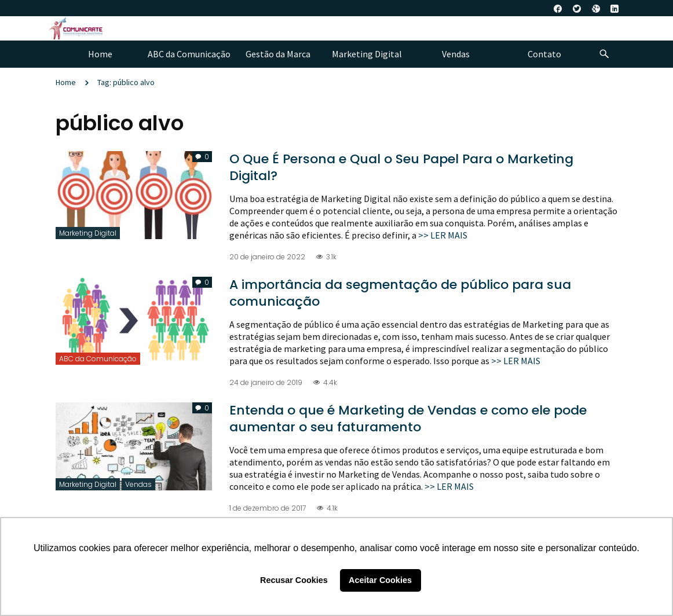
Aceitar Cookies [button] (380, 580)
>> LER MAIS (443, 235)
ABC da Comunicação (98, 359)
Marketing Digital (88, 233)
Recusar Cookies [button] (294, 580)
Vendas (138, 484)
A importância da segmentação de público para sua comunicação (400, 293)
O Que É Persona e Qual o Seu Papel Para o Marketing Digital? (401, 167)
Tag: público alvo (126, 82)
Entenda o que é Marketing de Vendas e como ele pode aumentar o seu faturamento (408, 419)
